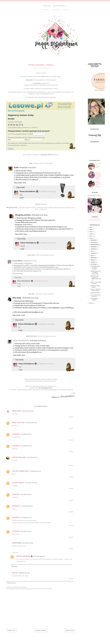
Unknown (16, 434)
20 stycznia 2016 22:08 (28, 411)
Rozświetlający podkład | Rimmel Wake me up (96, 278)
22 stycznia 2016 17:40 (26, 518)
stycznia (94, 264)
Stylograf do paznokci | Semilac (98, 165)
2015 (91, 303)
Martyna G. (16, 506)
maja (92, 256)
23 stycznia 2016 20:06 (27, 543)
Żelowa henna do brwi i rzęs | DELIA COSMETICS (99, 184)
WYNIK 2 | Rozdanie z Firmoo (96, 283)
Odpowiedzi (15, 553)
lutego (93, 262)
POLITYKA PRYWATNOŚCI (60, 6)
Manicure (56, 10)
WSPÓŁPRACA (47, 6)
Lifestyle (66, 10)
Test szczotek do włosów (95, 296)
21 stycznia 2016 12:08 (26, 446)
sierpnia (94, 249)
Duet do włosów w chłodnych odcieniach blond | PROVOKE (98, 175)
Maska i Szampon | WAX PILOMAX (96, 290)
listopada (94, 242)
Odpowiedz (71, 417)
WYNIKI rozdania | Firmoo (95, 286)
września (94, 247)
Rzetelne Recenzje (19, 457)
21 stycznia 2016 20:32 (27, 506)
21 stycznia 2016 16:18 (35, 471)
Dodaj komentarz (11, 583)
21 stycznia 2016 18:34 (26, 494)
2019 (91, 232)
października (95, 245)
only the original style (20, 471)
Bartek (15, 573)
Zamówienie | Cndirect (94, 299)
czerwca (94, 253)
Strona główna (41, 630)
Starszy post (70, 630)
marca (93, 260)
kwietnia (94, 258)
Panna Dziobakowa (23, 556)
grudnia (94, 240)
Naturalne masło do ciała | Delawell (95, 268)
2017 (91, 236)
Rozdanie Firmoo (95, 293)
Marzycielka (17, 411)
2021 (91, 227)
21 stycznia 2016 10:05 (31, 423)
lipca (93, 251)
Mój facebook (95, 220)
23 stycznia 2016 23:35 (39, 556)
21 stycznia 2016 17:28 (31, 483)
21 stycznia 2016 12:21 (32, 457)
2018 (91, 234)
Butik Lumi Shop (18, 422)
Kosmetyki (46, 10)
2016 (91, 238)
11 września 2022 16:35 (24, 573)
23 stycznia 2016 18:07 (26, 531)
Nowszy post (12, 630)
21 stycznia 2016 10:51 (26, 434)
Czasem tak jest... (18, 483)
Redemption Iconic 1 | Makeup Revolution (96, 272)
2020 (91, 230)
